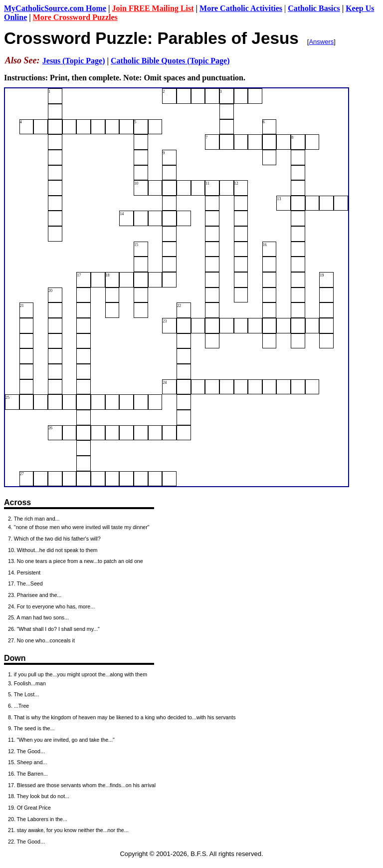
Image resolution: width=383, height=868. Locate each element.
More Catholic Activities (241, 8)
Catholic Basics (314, 8)
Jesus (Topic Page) (74, 61)
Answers (321, 42)
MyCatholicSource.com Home (55, 8)
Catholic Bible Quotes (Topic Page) (170, 61)
